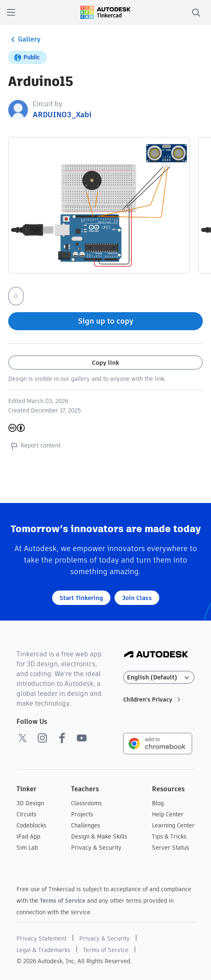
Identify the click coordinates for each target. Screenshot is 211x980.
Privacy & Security (96, 848)
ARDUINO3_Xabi (62, 115)
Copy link (105, 363)
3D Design (30, 803)
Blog (158, 803)
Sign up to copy (106, 321)
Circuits (26, 814)
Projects (82, 814)
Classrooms (86, 803)
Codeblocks (31, 825)
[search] (196, 12)
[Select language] (159, 678)
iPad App (28, 836)
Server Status (171, 848)
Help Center (168, 814)
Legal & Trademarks (43, 950)
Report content (34, 446)
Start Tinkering (81, 598)
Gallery (24, 39)
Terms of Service (63, 901)
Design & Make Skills (99, 836)
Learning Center (173, 825)
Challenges (86, 825)
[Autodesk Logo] (156, 655)
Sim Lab (27, 848)
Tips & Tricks (169, 836)
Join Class (137, 598)
